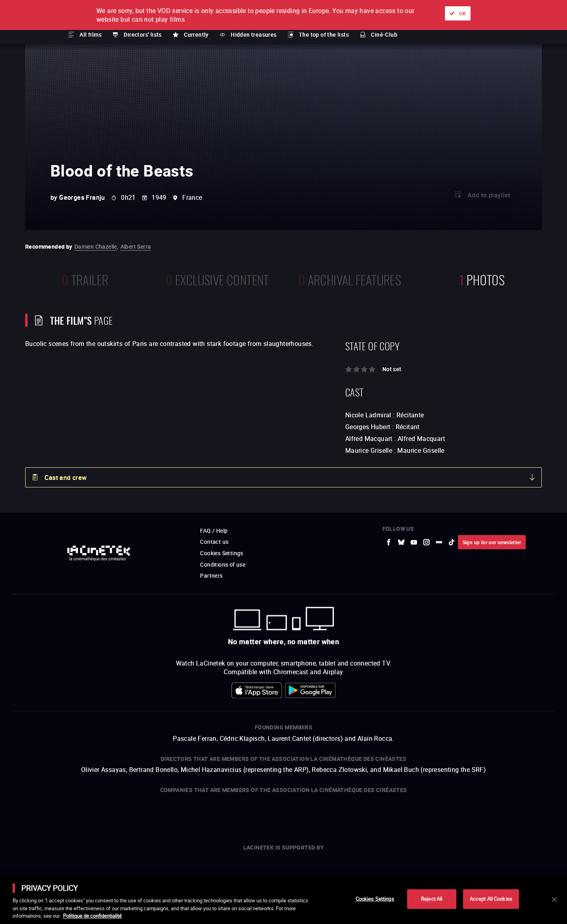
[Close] (554, 900)
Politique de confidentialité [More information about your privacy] (92, 916)
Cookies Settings (375, 899)
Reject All (432, 899)
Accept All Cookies (491, 899)
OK (462, 13)
